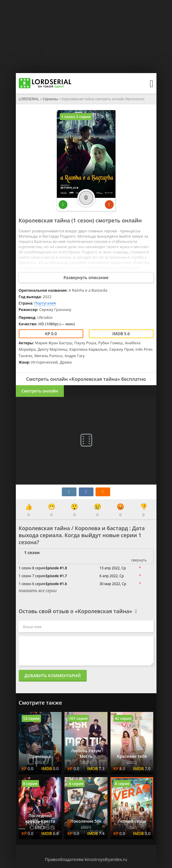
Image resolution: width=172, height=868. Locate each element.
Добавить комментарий (53, 676)
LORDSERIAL (29, 99)
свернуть (139, 560)
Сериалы (50, 99)
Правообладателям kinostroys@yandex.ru (86, 859)
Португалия (45, 303)
